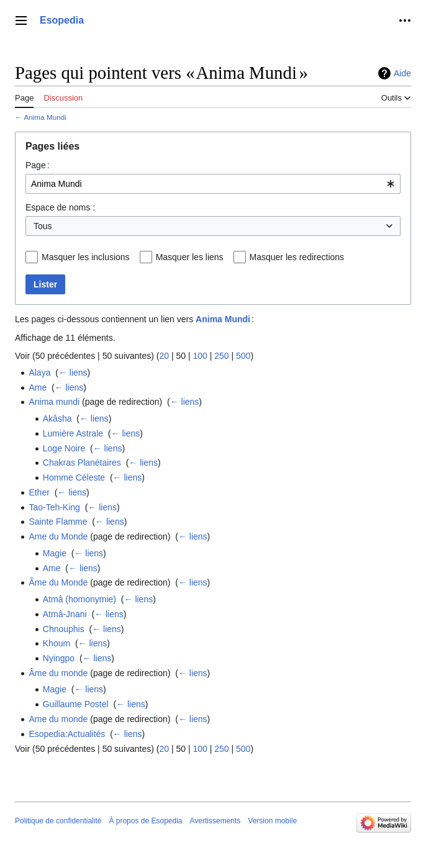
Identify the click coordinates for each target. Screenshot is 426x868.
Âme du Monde (58, 582)
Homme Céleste (74, 477)
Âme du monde (58, 673)
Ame (38, 387)
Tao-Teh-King (54, 507)
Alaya (39, 373)
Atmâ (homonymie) (79, 599)
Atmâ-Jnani (65, 614)
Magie (55, 553)
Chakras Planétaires (82, 463)
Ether (39, 492)
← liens (73, 373)
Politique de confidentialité (58, 821)
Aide (402, 73)
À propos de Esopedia (145, 821)
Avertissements (215, 821)
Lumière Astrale (73, 433)
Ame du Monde (58, 536)
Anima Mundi (45, 117)
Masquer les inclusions (86, 257)
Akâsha (57, 418)
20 (164, 356)
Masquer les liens (190, 257)
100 (200, 356)
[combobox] (213, 184)
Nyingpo (59, 658)
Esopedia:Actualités (67, 734)
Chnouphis (64, 629)
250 (221, 356)
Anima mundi (54, 402)
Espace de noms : (60, 207)
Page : (38, 165)
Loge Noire (64, 448)
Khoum (57, 643)
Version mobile (272, 821)
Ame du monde (58, 719)
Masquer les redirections (297, 257)
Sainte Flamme (58, 522)
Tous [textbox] (43, 226)
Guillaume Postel (76, 704)
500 (243, 356)
